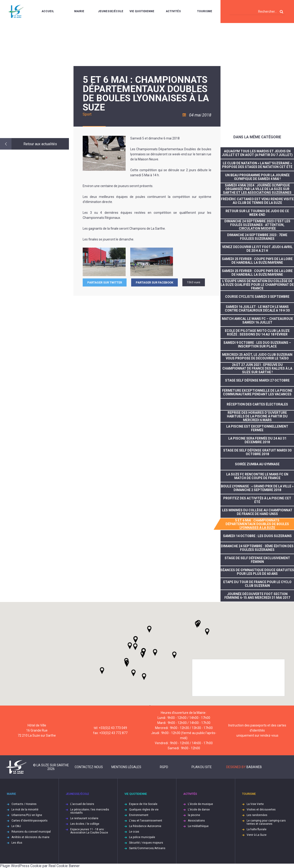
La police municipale (142, 837)
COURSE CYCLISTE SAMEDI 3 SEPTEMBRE (257, 297)
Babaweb (254, 767)
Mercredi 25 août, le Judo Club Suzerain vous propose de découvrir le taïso (257, 356)
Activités (173, 11)
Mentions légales (126, 767)
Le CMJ (16, 826)
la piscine (194, 815)
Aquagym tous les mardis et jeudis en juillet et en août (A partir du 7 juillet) (257, 153)
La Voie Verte (255, 804)
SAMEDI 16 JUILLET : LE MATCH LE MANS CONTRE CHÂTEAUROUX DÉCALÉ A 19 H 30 (257, 309)
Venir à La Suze (257, 835)
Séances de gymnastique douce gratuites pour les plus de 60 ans (257, 572)
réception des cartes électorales (257, 404)
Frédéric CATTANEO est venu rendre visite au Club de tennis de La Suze (257, 201)
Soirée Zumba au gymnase (257, 464)
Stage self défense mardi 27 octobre (257, 380)
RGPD (164, 767)
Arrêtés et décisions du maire (30, 837)
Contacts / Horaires (24, 804)
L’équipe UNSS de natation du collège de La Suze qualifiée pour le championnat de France (257, 285)
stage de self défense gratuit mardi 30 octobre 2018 (257, 452)
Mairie (79, 11)
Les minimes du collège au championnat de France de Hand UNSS (257, 512)
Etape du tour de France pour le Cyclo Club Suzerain (257, 584)
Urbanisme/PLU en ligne (27, 815)
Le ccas (134, 832)
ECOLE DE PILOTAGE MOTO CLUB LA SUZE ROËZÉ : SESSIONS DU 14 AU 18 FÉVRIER (257, 333)
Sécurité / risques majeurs (146, 843)
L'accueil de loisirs (82, 804)
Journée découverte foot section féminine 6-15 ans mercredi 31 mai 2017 (257, 596)
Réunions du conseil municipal (31, 832)
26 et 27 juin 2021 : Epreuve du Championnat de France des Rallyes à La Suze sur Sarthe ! (257, 368)
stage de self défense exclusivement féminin (257, 560)
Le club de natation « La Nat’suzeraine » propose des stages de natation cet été (257, 165)
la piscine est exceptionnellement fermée (257, 428)
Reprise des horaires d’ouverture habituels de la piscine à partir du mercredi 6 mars (257, 416)
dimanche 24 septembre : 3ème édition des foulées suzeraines (257, 548)
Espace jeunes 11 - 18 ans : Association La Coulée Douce (89, 831)
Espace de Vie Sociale (143, 804)
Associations (196, 821)
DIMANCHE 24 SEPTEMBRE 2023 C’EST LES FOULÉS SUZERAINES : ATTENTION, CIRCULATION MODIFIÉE (257, 225)
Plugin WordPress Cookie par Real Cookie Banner (40, 866)
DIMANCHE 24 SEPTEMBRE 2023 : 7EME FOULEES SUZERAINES (257, 237)
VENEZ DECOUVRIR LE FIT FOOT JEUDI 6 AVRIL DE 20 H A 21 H (257, 249)
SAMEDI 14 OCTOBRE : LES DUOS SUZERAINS (257, 536)
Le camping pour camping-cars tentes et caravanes (266, 822)
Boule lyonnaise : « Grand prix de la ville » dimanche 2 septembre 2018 (257, 488)
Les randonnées (257, 815)
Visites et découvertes (261, 810)
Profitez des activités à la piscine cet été (257, 500)
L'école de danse (199, 810)
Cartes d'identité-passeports (30, 821)
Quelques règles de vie (144, 810)
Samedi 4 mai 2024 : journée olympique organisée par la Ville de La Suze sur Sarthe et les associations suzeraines (257, 189)
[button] (155, 652)
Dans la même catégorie (257, 137)
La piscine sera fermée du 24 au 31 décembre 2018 (257, 440)
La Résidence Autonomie (145, 826)
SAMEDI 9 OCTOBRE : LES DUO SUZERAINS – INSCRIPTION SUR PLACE (257, 344)
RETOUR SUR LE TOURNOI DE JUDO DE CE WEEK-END (257, 213)
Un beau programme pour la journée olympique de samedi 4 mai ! (257, 177)
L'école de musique (200, 804)
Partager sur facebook (154, 282)
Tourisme (205, 11)
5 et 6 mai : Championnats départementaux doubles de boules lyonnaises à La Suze (257, 524)
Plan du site (202, 767)
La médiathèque (198, 826)
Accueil (48, 11)
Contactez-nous (89, 767)
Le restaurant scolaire (84, 818)
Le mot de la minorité (25, 810)
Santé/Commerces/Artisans (147, 848)
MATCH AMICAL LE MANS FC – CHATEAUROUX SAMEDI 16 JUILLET (257, 321)
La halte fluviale (257, 829)
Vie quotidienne (142, 11)
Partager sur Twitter (105, 282)
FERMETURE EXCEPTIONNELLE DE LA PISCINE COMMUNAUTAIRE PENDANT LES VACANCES (257, 392)
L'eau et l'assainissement (146, 821)
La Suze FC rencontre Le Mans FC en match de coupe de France (257, 476)
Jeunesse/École (111, 11)
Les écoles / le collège (85, 824)
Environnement (139, 815)
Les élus (17, 843)
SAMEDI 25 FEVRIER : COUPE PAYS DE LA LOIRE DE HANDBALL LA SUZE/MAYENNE (257, 261)
